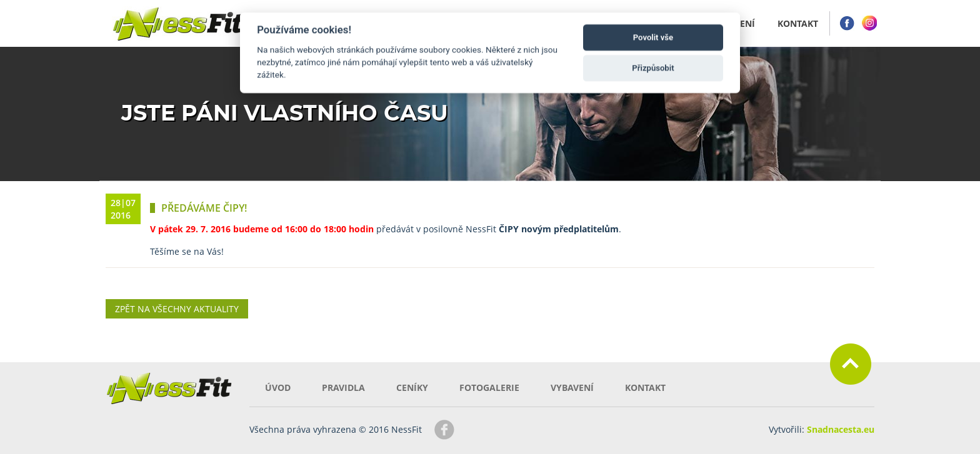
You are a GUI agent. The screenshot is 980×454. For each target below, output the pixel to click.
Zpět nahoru (851, 364)
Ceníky (412, 387)
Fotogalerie (489, 387)
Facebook (847, 23)
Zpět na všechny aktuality (177, 309)
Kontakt (645, 387)
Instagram (869, 23)
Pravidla (343, 387)
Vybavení (572, 387)
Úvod (278, 387)
